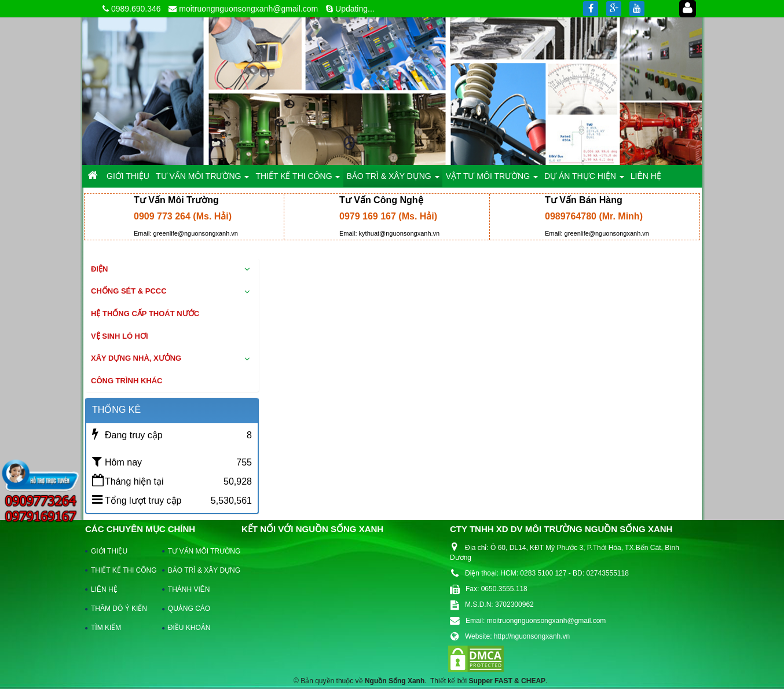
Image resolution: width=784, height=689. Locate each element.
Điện (99, 269)
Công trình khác (127, 381)
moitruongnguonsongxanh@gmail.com (248, 9)
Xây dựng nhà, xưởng (136, 358)
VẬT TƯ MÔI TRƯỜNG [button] (492, 179)
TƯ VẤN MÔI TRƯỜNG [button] (202, 179)
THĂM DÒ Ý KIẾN (119, 609)
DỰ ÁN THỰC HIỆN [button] (584, 179)
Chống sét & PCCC (129, 291)
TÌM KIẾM (106, 628)
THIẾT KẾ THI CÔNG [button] (298, 179)
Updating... (355, 9)
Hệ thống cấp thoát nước (145, 314)
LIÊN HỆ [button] (646, 176)
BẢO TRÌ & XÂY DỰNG (199, 570)
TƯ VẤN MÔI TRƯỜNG (199, 551)
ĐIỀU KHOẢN (189, 628)
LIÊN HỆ (104, 589)
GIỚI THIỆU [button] (128, 176)
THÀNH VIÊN (189, 589)
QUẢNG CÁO (189, 609)
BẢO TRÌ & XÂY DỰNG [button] (393, 179)
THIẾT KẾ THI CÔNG (121, 570)
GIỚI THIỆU (109, 551)
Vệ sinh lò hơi (120, 336)
